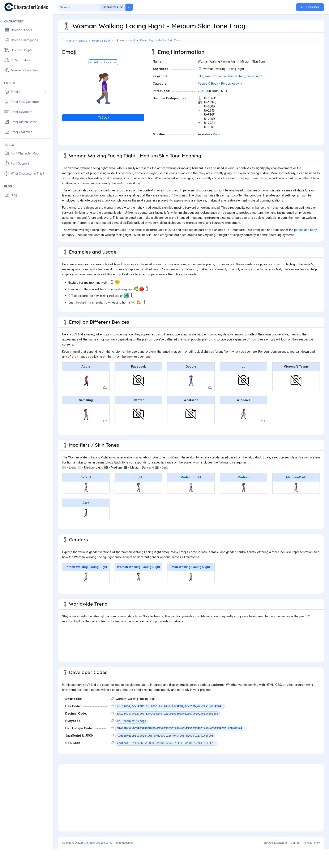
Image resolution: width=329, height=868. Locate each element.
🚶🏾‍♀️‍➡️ (296, 506)
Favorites (310, 7)
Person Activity (232, 102)
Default (86, 496)
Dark (86, 522)
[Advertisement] (191, 58)
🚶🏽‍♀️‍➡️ (243, 506)
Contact (296, 862)
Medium (243, 496)
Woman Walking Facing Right (138, 586)
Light (138, 496)
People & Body (101, 41)
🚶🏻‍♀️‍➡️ (138, 506)
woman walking (235, 95)
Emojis (83, 41)
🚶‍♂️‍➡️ (191, 596)
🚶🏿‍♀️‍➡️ (86, 532)
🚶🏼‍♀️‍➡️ (191, 506)
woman (217, 95)
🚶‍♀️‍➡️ (86, 506)
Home (70, 41)
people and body (305, 249)
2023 (201, 110)
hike (201, 95)
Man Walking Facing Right (191, 586)
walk (208, 95)
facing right (255, 95)
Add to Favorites (103, 81)
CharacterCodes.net (96, 862)
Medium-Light (191, 496)
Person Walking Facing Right (86, 586)
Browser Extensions (275, 862)
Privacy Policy (312, 862)
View (216, 153)
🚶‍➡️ (86, 596)
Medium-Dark (296, 496)
